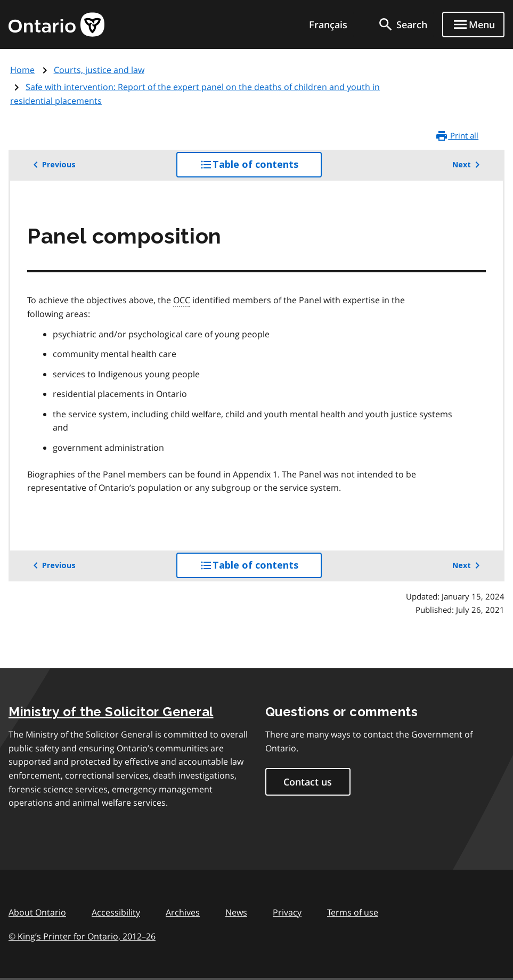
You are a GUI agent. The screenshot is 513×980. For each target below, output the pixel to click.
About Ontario (37, 912)
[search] (402, 25)
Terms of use (353, 912)
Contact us (308, 782)
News (236, 912)
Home (22, 70)
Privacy (287, 912)
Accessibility (116, 912)
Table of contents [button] (261, 167)
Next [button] (468, 165)
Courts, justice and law (99, 70)
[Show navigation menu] (473, 25)
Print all (457, 136)
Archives (183, 912)
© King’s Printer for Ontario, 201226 (82, 936)
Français (328, 25)
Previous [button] (52, 165)
